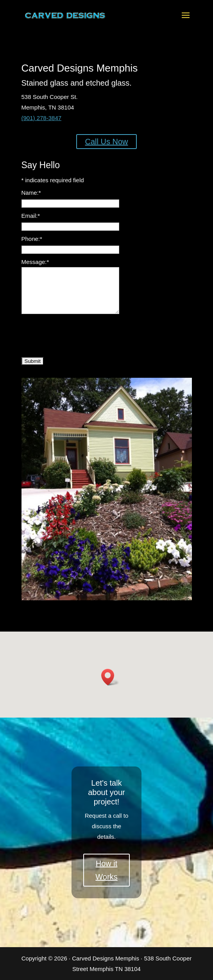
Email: (31, 216)
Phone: (32, 239)
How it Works (106, 870)
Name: (31, 193)
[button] (110, 677)
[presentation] (81, 334)
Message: (35, 262)
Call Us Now (106, 142)
